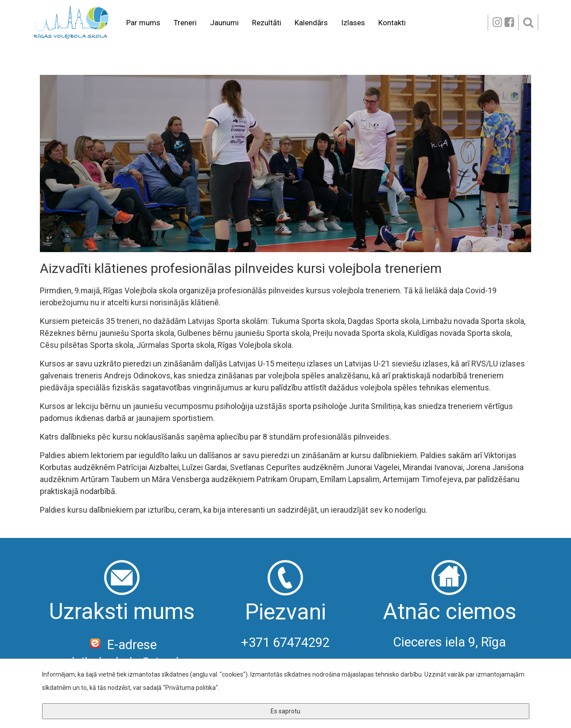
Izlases (353, 23)
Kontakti (392, 23)
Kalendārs (311, 23)
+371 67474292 (285, 642)
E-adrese (122, 645)
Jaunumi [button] (224, 23)
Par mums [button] (143, 23)
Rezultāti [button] (267, 23)
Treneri (185, 23)
